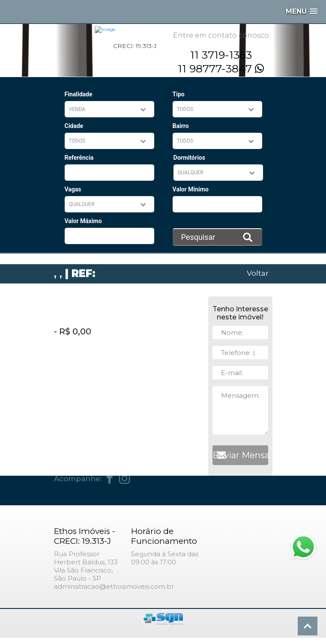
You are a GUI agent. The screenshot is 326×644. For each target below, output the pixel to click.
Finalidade (79, 94)
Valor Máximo (83, 221)
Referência (79, 158)
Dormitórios (189, 158)
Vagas (73, 189)
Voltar (258, 273)
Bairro (181, 126)
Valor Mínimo (191, 189)
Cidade (74, 126)
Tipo (179, 94)
